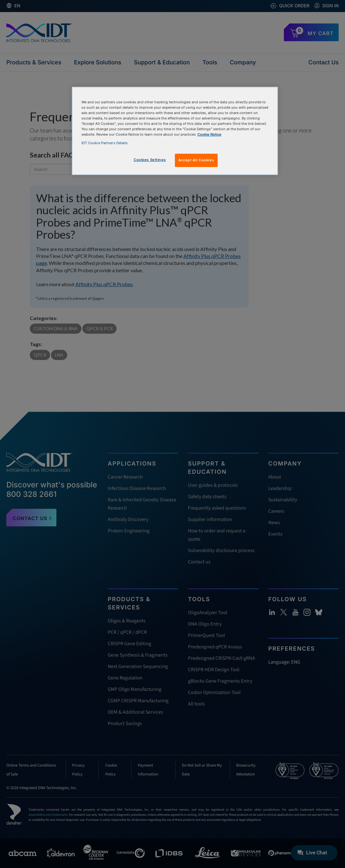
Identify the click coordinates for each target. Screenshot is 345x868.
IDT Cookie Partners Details (105, 143)
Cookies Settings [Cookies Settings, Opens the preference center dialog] (150, 160)
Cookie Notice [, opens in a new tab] (209, 134)
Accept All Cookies (196, 160)
